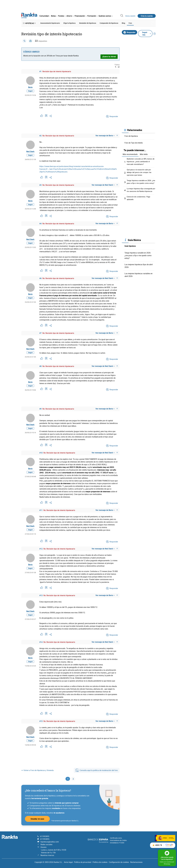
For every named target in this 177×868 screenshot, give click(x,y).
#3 (40, 185)
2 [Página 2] (73, 779)
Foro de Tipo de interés (134, 142)
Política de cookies (100, 862)
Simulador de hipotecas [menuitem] (88, 23)
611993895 (45, 836)
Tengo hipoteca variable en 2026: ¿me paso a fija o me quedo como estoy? (140, 183)
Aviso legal (68, 862)
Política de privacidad (83, 862)
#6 (40, 278)
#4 (40, 223)
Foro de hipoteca (131, 135)
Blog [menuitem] (123, 23)
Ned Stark (30, 152)
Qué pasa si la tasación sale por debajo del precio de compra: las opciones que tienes (140, 172)
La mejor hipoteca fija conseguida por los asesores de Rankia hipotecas (140, 193)
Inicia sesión (130, 16)
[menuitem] (45, 16)
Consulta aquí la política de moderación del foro (97, 770)
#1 (40, 71)
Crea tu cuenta (147, 16)
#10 (41, 453)
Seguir (30, 92)
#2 (40, 135)
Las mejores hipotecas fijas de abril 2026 (139, 271)
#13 (41, 595)
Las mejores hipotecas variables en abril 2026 (139, 280)
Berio (30, 87)
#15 (41, 721)
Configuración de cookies (119, 862)
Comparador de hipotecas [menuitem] (109, 23)
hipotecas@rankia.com (50, 842)
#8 (40, 366)
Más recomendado (130, 154)
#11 (41, 510)
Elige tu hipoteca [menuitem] (69, 23)
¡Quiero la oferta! (109, 56)
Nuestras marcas (47, 855)
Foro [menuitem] (130, 23)
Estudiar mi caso (37, 819)
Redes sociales (46, 844)
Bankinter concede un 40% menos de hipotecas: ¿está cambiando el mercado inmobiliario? (140, 161)
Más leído (144, 154)
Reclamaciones (136, 862)
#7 (40, 333)
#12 (41, 549)
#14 (41, 642)
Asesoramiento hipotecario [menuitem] (50, 23)
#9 (40, 409)
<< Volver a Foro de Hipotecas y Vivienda (37, 770)
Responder (129, 32)
